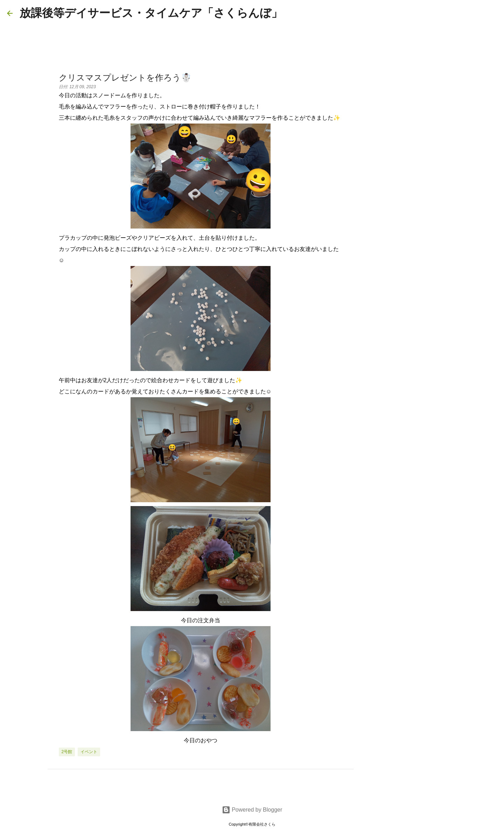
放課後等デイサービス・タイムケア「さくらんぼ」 (151, 13)
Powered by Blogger (252, 810)
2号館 (67, 752)
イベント (89, 752)
